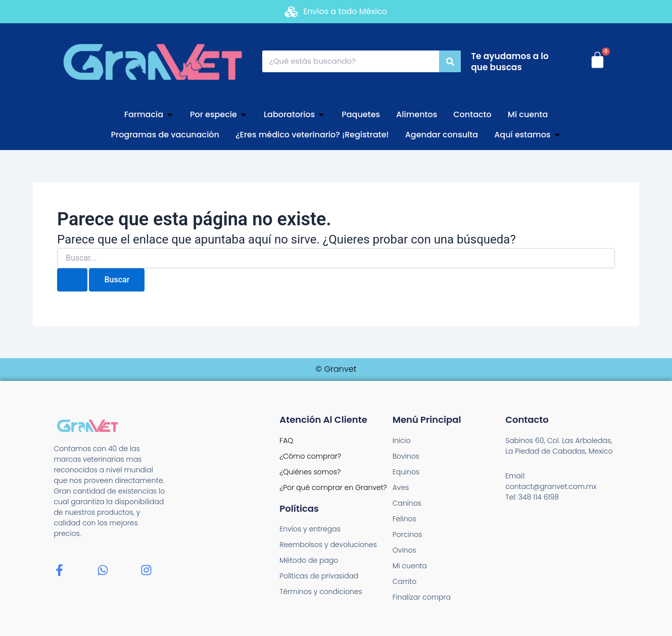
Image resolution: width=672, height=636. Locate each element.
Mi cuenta (410, 566)
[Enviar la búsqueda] (72, 280)
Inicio (402, 441)
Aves (401, 487)
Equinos (406, 472)
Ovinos (404, 550)
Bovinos (406, 456)
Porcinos (407, 534)
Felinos (404, 519)
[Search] (450, 61)
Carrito (405, 581)
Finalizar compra (422, 597)
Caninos (407, 503)
